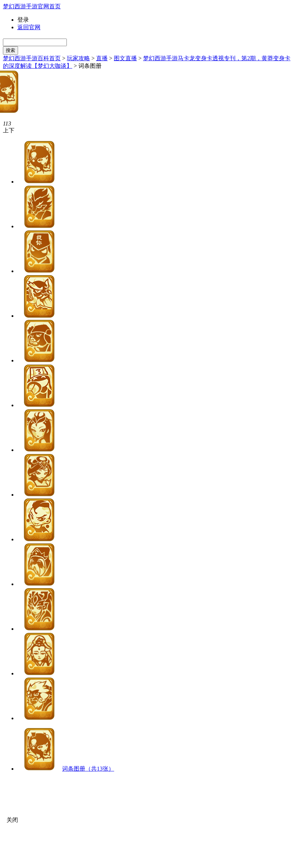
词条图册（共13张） (88, 769)
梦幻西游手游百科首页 (32, 58)
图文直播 (125, 58)
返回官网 (29, 27)
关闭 (12, 820)
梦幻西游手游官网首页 (32, 6)
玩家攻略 (78, 58)
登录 (23, 20)
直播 (102, 58)
